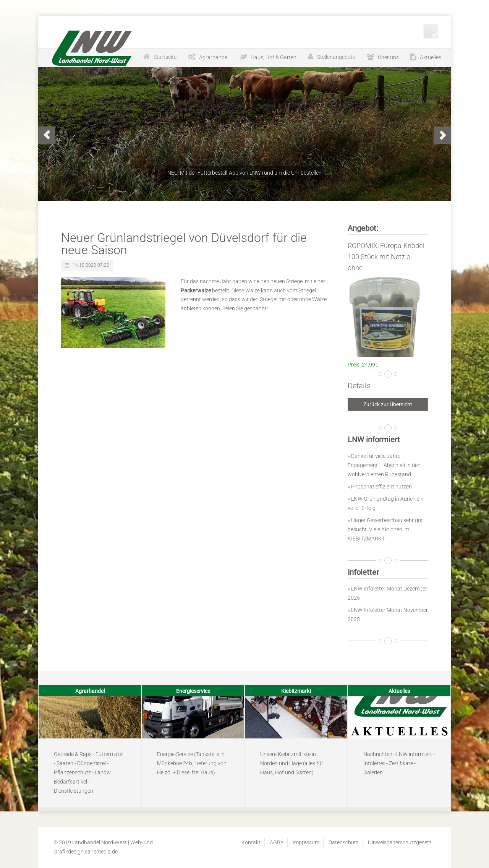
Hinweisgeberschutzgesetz (400, 842)
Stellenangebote (336, 57)
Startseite (165, 57)
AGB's (277, 842)
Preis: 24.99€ (363, 365)
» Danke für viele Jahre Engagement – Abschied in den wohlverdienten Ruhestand (384, 465)
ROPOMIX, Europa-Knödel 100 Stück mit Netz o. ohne (386, 257)
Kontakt (251, 842)
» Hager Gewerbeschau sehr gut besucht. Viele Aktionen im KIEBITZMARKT (385, 529)
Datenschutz (344, 842)
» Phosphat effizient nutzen (380, 487)
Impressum (306, 842)
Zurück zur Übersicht (388, 404)
